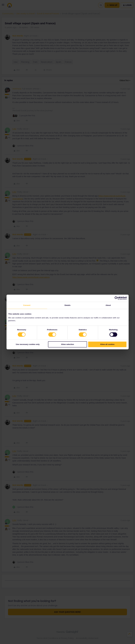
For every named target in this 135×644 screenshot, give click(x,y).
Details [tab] (68, 305)
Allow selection (67, 344)
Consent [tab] (27, 305)
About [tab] (108, 305)
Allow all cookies (107, 344)
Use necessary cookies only (28, 344)
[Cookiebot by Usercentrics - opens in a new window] (115, 298)
